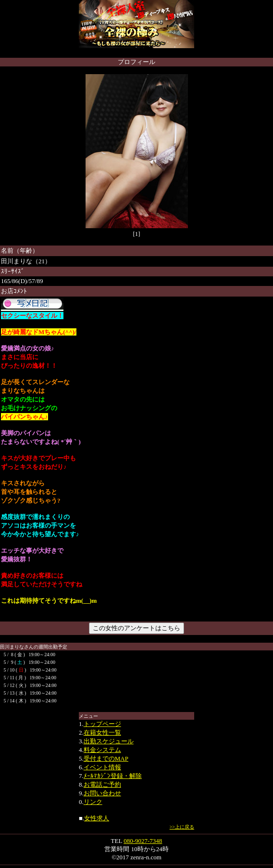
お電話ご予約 (102, 784)
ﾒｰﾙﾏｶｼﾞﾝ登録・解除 (113, 776)
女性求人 (97, 818)
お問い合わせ (102, 793)
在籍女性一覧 (102, 732)
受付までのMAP (106, 758)
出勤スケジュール (109, 741)
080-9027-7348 (143, 841)
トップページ (102, 724)
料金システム (102, 750)
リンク (93, 802)
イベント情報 (102, 767)
